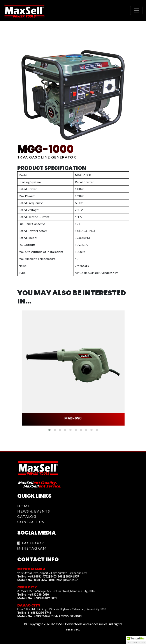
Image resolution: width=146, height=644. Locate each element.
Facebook (31, 543)
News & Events (34, 511)
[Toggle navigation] (136, 10)
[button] (49, 430)
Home (24, 506)
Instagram (32, 548)
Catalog (27, 516)
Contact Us (31, 522)
